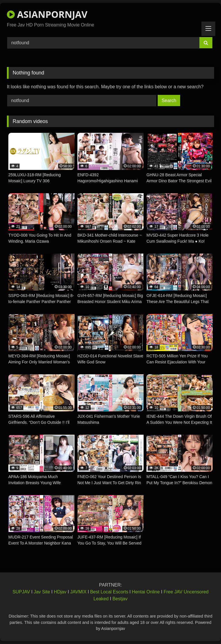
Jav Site (42, 592)
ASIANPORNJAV (47, 14)
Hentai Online (146, 592)
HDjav (60, 592)
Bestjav (120, 599)
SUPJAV (21, 592)
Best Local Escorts (109, 592)
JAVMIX (78, 592)
